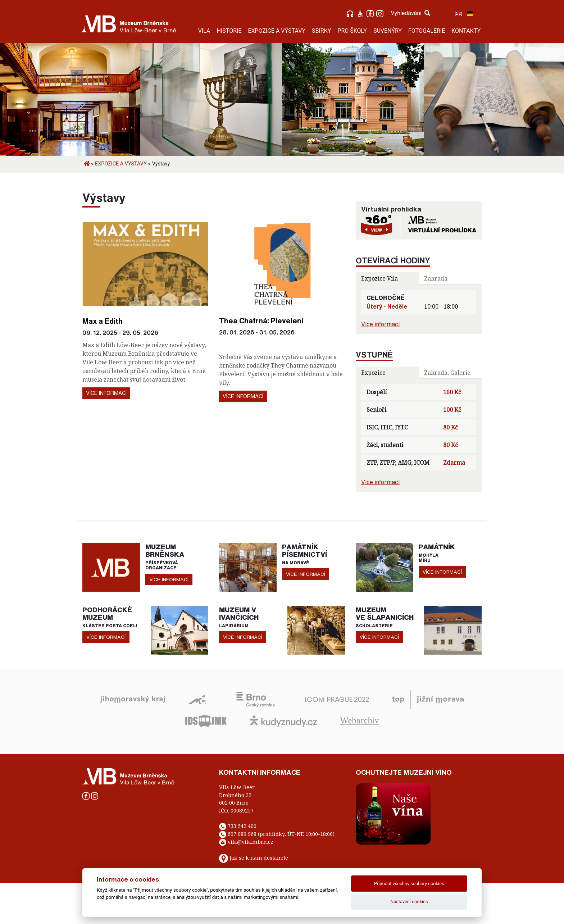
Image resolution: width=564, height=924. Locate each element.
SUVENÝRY (388, 31)
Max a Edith (103, 321)
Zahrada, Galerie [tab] (447, 373)
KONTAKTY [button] (466, 31)
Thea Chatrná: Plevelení (261, 320)
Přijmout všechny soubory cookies (409, 884)
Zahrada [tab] (436, 278)
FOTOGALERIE (427, 31)
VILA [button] (204, 31)
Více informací (106, 393)
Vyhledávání (410, 13)
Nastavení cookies (409, 902)
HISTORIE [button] (229, 31)
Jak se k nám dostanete (259, 858)
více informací (169, 579)
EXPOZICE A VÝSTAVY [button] (277, 31)
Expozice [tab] (373, 373)
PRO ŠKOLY (352, 31)
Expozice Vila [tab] (379, 278)
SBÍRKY (321, 31)
